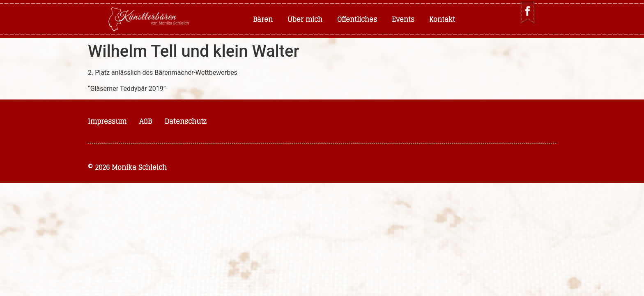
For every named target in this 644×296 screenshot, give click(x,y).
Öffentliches (357, 19)
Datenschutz (186, 121)
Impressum (107, 121)
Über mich (305, 19)
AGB (146, 121)
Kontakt (442, 19)
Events (403, 19)
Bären (263, 19)
